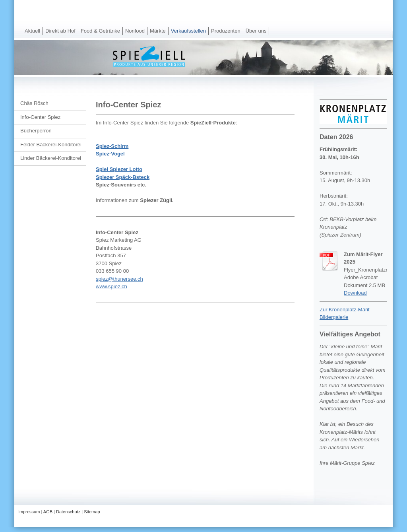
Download (355, 293)
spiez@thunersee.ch (119, 279)
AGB (48, 512)
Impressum (29, 512)
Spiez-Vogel (110, 154)
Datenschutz (68, 512)
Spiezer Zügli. (157, 200)
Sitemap (92, 512)
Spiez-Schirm (112, 146)
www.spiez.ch (111, 286)
